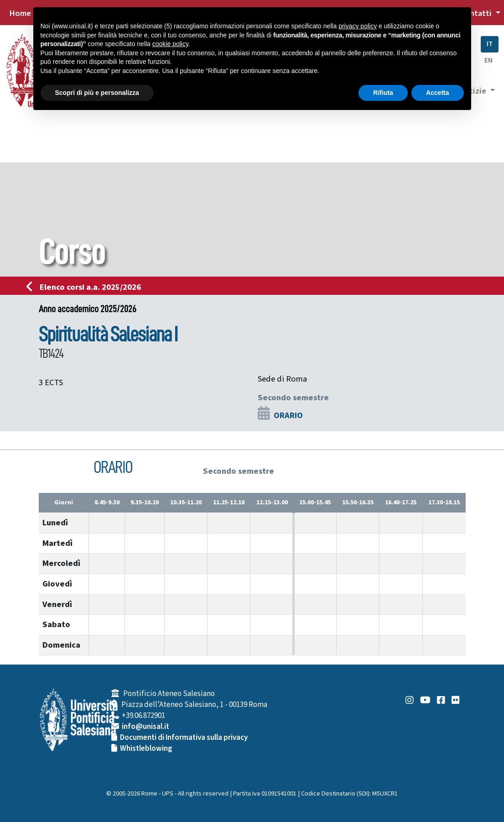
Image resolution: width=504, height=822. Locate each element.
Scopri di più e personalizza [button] (97, 93)
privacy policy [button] (358, 26)
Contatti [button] (477, 13)
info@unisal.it (145, 727)
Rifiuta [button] (383, 93)
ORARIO (288, 415)
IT (490, 44)
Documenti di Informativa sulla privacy (184, 738)
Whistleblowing (146, 749)
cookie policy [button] (170, 44)
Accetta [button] (438, 93)
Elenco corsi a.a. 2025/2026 (86, 287)
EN (488, 60)
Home (20, 13)
